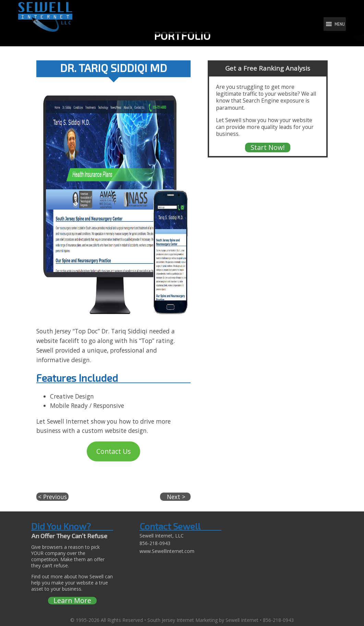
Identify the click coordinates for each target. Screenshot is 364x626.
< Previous (52, 497)
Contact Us (114, 451)
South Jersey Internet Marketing (183, 620)
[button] (340, 24)
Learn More (72, 601)
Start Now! (268, 147)
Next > (175, 497)
